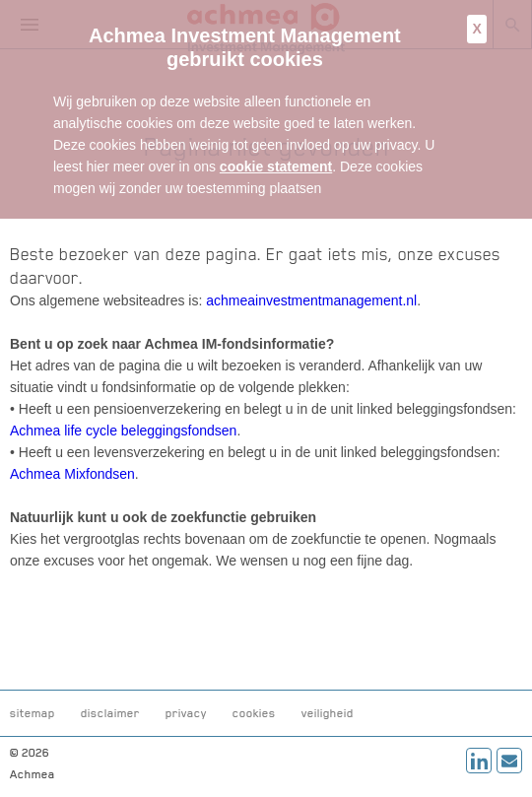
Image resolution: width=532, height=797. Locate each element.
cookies (254, 713)
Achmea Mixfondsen (72, 474)
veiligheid (328, 713)
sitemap (33, 713)
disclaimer (110, 713)
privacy (186, 713)
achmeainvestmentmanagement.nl (311, 300)
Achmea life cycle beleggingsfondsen (123, 431)
